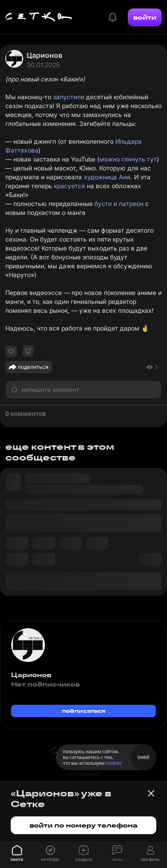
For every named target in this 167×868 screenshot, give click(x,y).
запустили (69, 97)
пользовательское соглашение (83, 770)
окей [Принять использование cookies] (143, 757)
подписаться (84, 711)
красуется (69, 186)
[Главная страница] (39, 17)
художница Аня (107, 177)
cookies (114, 763)
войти (145, 17)
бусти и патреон (119, 204)
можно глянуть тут (128, 159)
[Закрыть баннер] (151, 793)
